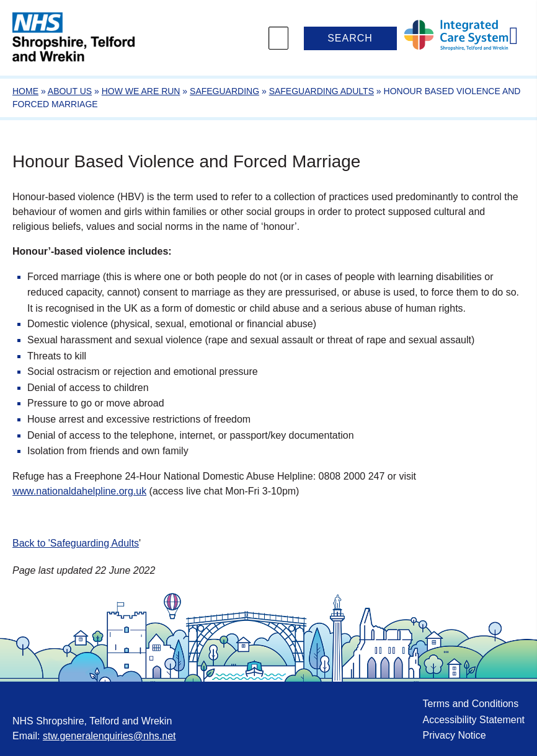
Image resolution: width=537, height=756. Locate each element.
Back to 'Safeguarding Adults (76, 543)
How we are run (141, 91)
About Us (70, 91)
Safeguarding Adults (322, 91)
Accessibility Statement (473, 720)
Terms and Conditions (470, 704)
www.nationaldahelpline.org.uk (79, 491)
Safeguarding (224, 91)
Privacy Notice (454, 735)
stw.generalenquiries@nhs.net (109, 736)
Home (25, 91)
